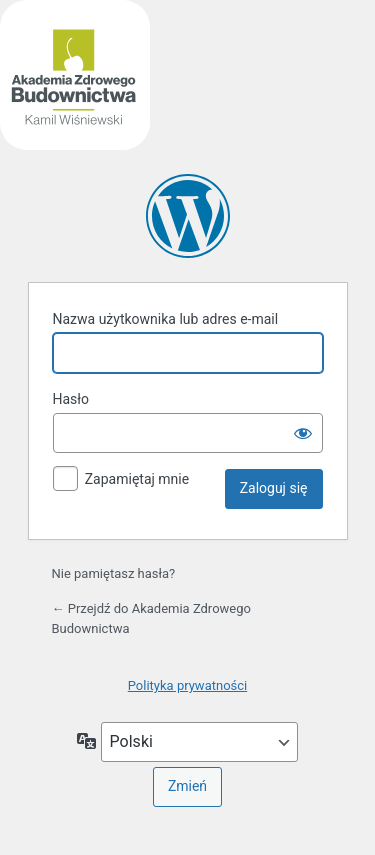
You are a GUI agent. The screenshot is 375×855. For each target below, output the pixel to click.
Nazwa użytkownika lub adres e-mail (166, 319)
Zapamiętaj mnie (137, 479)
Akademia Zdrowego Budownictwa (188, 216)
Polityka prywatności (187, 685)
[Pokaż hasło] (303, 433)
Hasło (71, 399)
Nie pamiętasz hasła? (114, 573)
